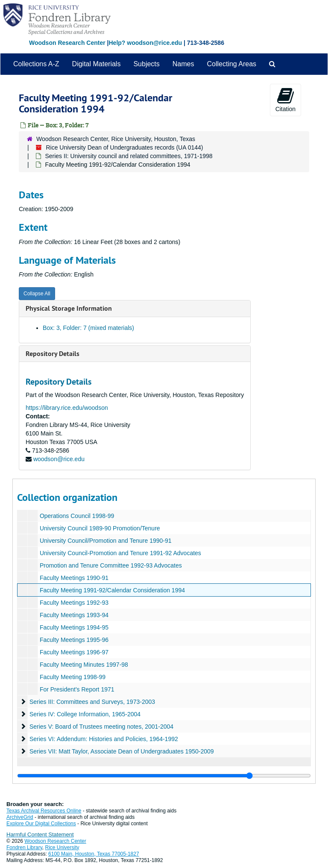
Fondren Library (24, 847)
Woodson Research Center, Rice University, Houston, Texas (116, 139)
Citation (286, 100)
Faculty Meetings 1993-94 (74, 615)
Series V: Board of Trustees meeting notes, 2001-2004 (101, 727)
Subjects (146, 64)
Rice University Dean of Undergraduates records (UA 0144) (124, 147)
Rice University (62, 847)
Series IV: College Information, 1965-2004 (85, 714)
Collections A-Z (36, 64)
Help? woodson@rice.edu (145, 43)
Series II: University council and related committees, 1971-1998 (129, 156)
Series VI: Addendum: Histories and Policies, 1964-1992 (104, 739)
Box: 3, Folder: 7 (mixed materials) (88, 328)
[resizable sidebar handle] (164, 776)
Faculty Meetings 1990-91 (74, 578)
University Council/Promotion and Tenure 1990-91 (106, 541)
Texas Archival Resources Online (44, 811)
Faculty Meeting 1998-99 (73, 677)
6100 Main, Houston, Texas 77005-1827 (94, 854)
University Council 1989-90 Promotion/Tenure (100, 528)
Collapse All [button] (37, 294)
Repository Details (53, 354)
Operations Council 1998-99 (77, 516)
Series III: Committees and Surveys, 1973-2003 (92, 702)
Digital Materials (97, 64)
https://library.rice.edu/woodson (67, 408)
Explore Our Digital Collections (41, 824)
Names (183, 64)
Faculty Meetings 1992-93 (74, 603)
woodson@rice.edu (59, 459)
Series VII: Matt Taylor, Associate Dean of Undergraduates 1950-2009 (122, 751)
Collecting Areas (231, 64)
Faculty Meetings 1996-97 (74, 652)
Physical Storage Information (69, 308)
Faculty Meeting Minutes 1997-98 (84, 665)
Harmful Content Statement (40, 834)
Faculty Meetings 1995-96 (74, 640)
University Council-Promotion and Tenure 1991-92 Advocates (120, 553)
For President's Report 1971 (77, 689)
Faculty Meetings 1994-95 (74, 627)
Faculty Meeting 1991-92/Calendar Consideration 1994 (112, 590)
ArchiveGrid (20, 817)
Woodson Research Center (67, 43)
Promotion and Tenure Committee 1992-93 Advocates (111, 565)
